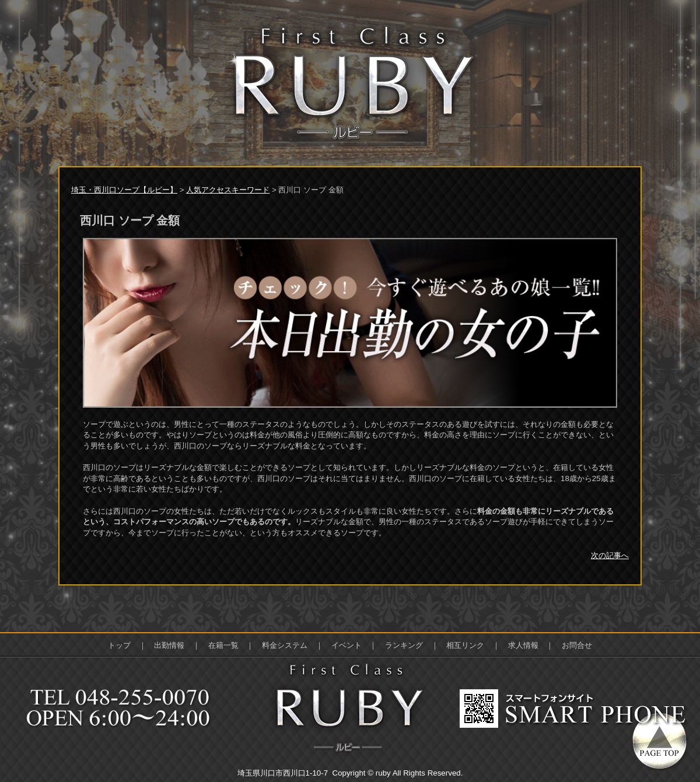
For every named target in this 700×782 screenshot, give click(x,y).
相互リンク (465, 645)
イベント (346, 645)
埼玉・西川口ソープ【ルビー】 (124, 190)
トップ (119, 645)
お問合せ (577, 645)
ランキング (404, 645)
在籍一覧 (223, 645)
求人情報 (523, 645)
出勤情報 (169, 645)
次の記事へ (610, 555)
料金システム (285, 645)
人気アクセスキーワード (228, 190)
